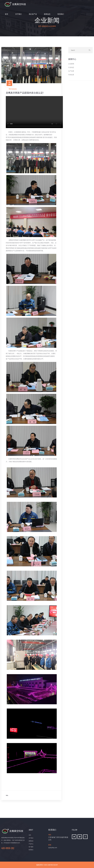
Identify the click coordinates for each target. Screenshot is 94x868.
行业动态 (71, 67)
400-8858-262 (8, 848)
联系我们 (61, 14)
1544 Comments (13, 89)
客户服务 (31, 847)
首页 (7, 14)
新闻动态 (47, 14)
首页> (40, 26)
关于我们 (18, 14)
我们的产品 (33, 14)
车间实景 (71, 75)
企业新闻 (53, 26)
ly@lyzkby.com (53, 847)
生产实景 (71, 71)
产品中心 (31, 844)
